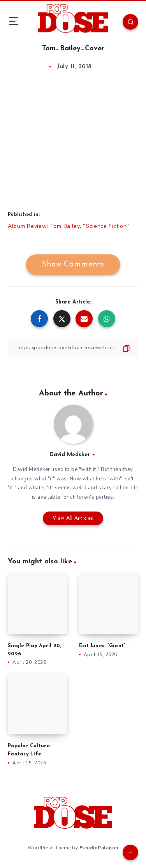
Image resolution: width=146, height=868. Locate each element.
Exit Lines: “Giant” (102, 646)
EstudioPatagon (99, 848)
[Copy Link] (73, 348)
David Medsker (70, 455)
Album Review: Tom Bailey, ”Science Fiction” (69, 226)
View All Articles (73, 518)
